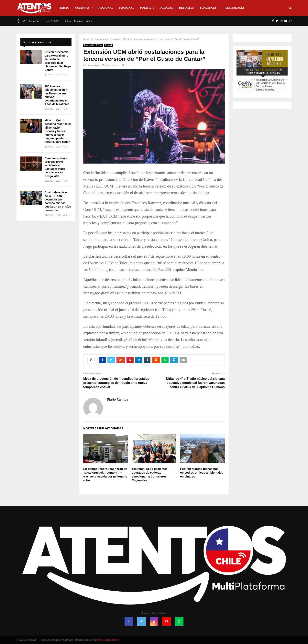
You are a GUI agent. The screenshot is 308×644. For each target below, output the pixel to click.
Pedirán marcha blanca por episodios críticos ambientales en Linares (202, 473)
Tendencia (208, 8)
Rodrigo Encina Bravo (106, 640)
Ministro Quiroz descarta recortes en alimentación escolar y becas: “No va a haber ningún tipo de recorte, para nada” (58, 131)
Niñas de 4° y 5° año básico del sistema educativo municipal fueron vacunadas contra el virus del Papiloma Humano (195, 383)
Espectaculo (89, 45)
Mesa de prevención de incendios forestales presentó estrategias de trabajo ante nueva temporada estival (116, 383)
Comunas (82, 8)
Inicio (65, 8)
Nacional (127, 8)
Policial (166, 8)
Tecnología (235, 8)
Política (147, 8)
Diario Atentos (93, 65)
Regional (106, 8)
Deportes (187, 8)
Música (99, 45)
